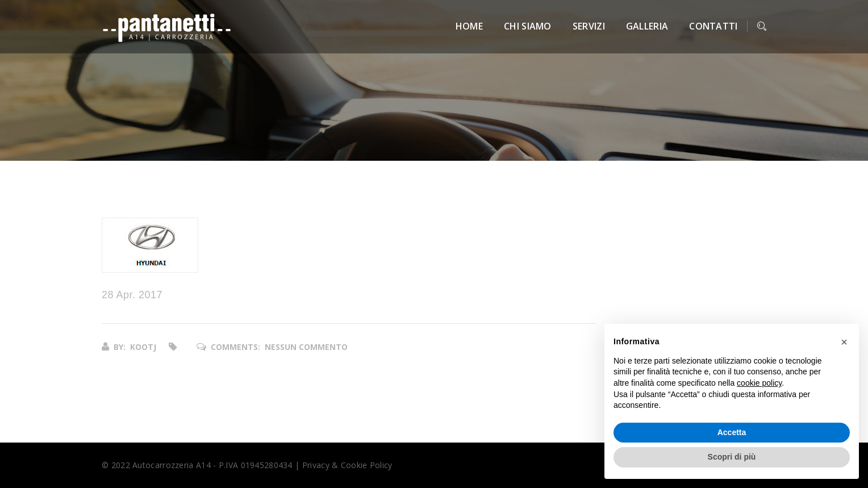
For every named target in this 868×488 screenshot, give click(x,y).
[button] (844, 342)
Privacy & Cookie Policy (347, 465)
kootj (143, 347)
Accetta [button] (732, 432)
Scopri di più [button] (732, 457)
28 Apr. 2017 (132, 295)
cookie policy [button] (759, 383)
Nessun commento (306, 347)
